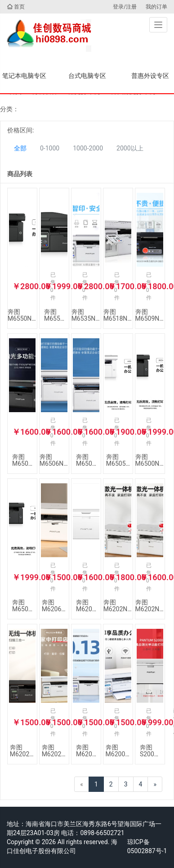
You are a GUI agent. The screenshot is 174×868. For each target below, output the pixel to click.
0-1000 (50, 148)
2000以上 (130, 148)
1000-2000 (88, 148)
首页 (16, 7)
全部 (20, 148)
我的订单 (156, 7)
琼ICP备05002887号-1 (147, 846)
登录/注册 (125, 7)
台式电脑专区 (87, 76)
